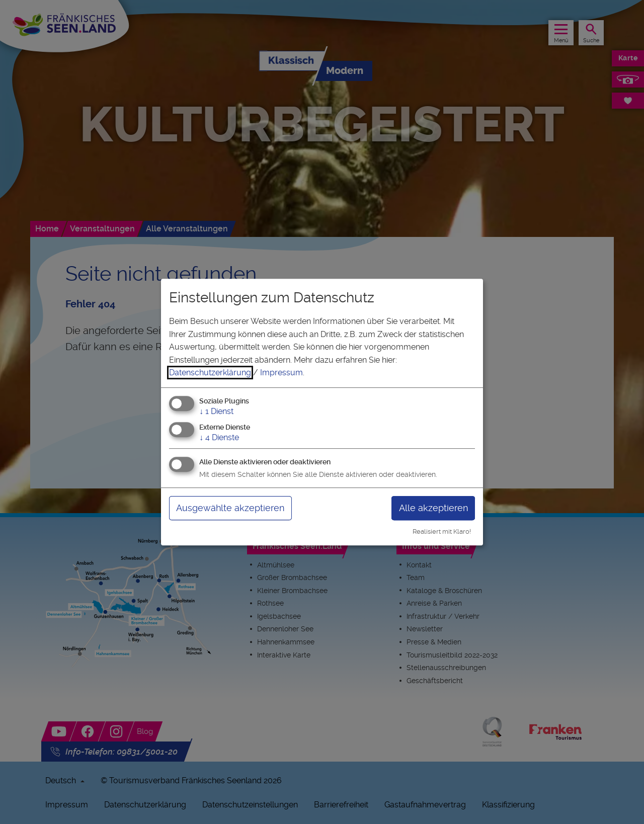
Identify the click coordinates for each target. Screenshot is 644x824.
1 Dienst (216, 411)
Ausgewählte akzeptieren (230, 508)
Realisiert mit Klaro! (442, 531)
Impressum (281, 373)
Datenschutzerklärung (210, 373)
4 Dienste (219, 437)
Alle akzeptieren (433, 508)
